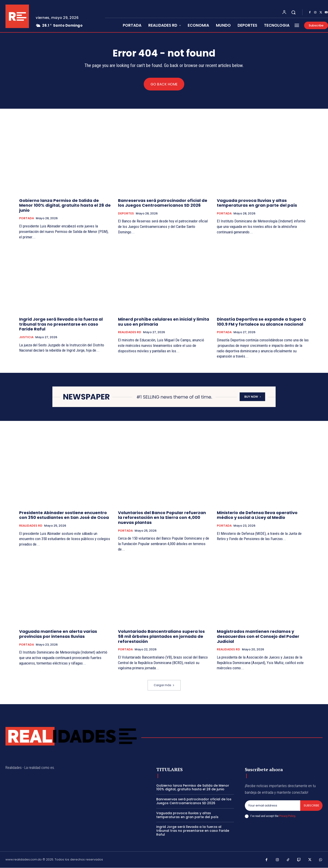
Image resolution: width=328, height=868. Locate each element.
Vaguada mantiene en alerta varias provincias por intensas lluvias (58, 634)
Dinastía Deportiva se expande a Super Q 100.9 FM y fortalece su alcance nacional (261, 322)
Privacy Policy (287, 816)
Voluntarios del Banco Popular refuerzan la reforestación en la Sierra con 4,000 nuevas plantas (162, 518)
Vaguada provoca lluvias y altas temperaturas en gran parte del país (257, 203)
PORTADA (27, 219)
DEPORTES (126, 214)
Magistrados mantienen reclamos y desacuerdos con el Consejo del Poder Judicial (258, 636)
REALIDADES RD (130, 332)
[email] (272, 806)
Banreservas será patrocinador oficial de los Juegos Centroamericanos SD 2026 (163, 203)
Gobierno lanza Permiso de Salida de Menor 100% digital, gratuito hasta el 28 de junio (65, 205)
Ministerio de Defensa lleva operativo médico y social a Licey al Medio (257, 515)
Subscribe (311, 806)
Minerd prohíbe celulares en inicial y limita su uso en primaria (164, 322)
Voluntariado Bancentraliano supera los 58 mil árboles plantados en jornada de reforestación (161, 636)
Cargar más (164, 685)
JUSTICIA (26, 337)
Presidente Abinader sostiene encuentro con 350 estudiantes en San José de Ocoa (64, 515)
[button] (293, 12)
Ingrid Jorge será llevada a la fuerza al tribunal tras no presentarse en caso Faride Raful (61, 324)
